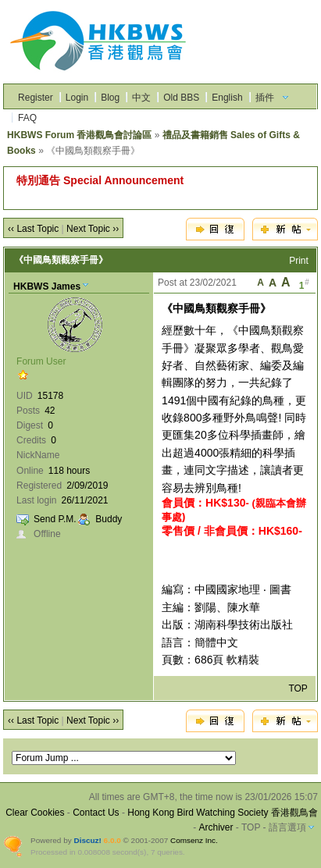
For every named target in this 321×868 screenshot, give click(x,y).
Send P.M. (55, 519)
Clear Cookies (35, 813)
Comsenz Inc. (194, 840)
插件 (265, 98)
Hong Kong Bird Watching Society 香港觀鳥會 (223, 813)
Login (77, 98)
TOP (298, 688)
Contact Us (96, 813)
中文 (141, 98)
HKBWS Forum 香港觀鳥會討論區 (79, 135)
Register (36, 98)
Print (299, 261)
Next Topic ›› (93, 229)
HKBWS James (47, 286)
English (227, 98)
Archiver (216, 827)
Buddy (109, 519)
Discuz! (87, 840)
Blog (110, 98)
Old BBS (181, 98)
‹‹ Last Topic (33, 229)
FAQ (27, 118)
